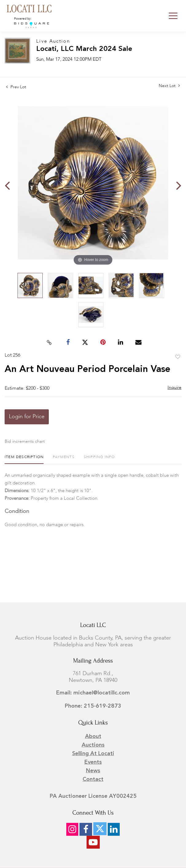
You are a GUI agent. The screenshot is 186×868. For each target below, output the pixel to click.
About (93, 736)
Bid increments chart (25, 442)
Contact (93, 779)
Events (93, 762)
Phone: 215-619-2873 (93, 706)
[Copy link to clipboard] (49, 342)
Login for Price (27, 417)
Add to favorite (178, 357)
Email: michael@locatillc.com (93, 693)
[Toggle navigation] (173, 16)
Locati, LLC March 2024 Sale (84, 49)
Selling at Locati (93, 754)
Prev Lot (16, 87)
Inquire (174, 388)
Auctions (93, 745)
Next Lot (169, 86)
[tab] (24, 459)
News (93, 771)
